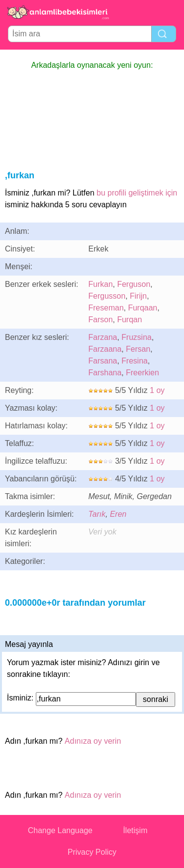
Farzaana (105, 349)
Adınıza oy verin (93, 741)
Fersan (138, 349)
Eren (118, 514)
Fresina (135, 361)
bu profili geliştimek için (137, 193)
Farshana (105, 373)
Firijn (138, 296)
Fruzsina (137, 337)
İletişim (135, 830)
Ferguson (134, 284)
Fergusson (107, 296)
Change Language (60, 830)
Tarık (97, 514)
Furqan (130, 320)
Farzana (103, 337)
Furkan (101, 284)
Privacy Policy (92, 852)
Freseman (106, 308)
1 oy (157, 390)
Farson (101, 320)
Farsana (103, 361)
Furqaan (143, 308)
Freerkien (142, 373)
